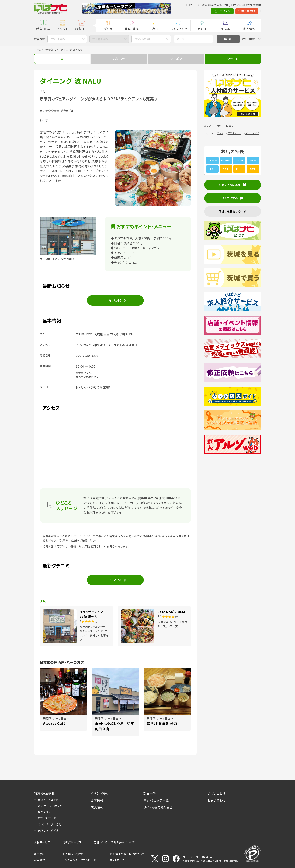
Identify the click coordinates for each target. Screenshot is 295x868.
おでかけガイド (47, 818)
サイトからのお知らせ (158, 807)
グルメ (108, 29)
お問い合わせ (217, 800)
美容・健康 (132, 29)
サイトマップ (117, 860)
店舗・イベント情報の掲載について (114, 842)
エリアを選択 (58, 39)
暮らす (202, 29)
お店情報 (97, 800)
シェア (44, 120)
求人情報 (249, 29)
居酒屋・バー (234, 133)
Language (251, 11)
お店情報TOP (51, 50)
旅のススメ (45, 812)
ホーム (37, 50)
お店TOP (81, 29)
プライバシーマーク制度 (196, 857)
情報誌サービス (72, 842)
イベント (62, 29)
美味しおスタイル (48, 830)
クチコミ (233, 59)
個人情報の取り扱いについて (127, 854)
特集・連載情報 (44, 793)
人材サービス (42, 842)
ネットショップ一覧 (156, 800)
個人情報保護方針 (74, 854)
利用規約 (40, 860)
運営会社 (40, 854)
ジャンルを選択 (143, 39)
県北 (219, 126)
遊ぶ (155, 29)
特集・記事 (43, 29)
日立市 (230, 126)
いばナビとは (217, 793)
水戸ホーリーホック (50, 806)
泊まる (226, 29)
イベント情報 (100, 793)
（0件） (73, 111)
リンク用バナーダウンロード (79, 860)
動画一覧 (150, 793)
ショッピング (179, 29)
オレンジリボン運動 (50, 824)
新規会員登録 (229, 11)
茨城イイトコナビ (48, 800)
